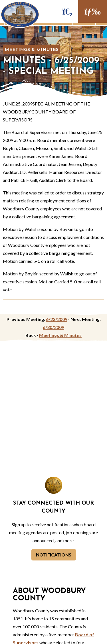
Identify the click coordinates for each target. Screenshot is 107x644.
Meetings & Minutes (32, 50)
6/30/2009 (53, 327)
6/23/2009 (57, 319)
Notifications (54, 555)
